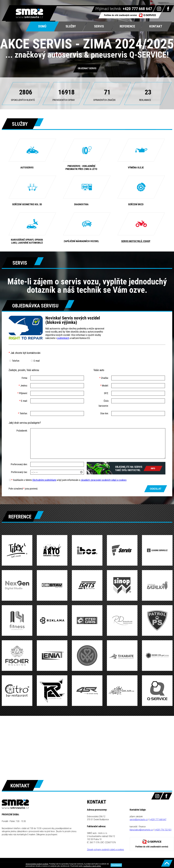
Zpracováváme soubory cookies (37, 864)
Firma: (25, 378)
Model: (104, 386)
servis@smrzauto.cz (139, 819)
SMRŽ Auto (30, 13)
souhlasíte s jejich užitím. (92, 866)
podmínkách (63, 338)
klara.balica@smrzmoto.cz (141, 830)
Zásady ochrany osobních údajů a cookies (105, 850)
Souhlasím (116, 865)
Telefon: (23, 413)
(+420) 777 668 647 (158, 819)
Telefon (16, 361)
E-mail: (23, 401)
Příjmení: (22, 393)
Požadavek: (22, 431)
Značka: (104, 378)
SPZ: (106, 393)
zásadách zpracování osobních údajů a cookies (104, 480)
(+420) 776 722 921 (163, 830)
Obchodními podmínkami (44, 480)
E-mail (37, 361)
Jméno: (23, 386)
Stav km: (104, 413)
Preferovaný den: (19, 464)
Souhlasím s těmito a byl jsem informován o (69, 480)
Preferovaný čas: (19, 472)
